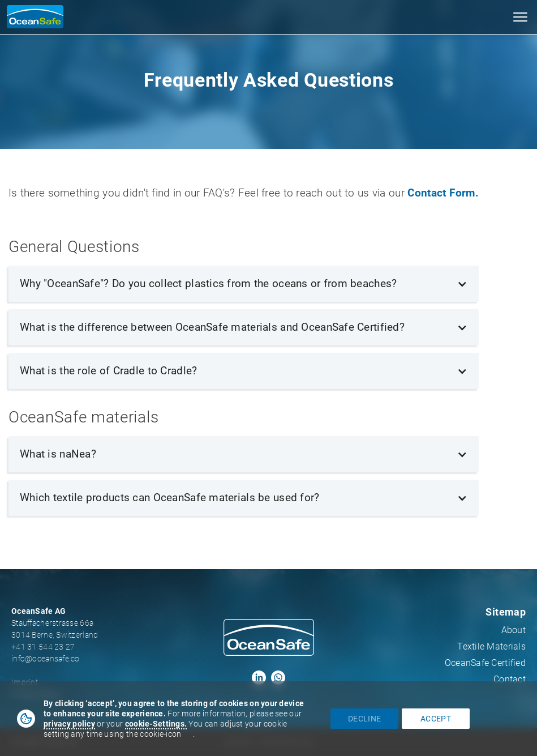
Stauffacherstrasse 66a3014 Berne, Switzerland (55, 629)
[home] (32, 17)
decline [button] (364, 719)
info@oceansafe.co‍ (46, 659)
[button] (520, 17)
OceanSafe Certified (485, 663)
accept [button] (436, 719)
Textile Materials (491, 646)
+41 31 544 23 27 (43, 647)
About (514, 630)
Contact (510, 679)
